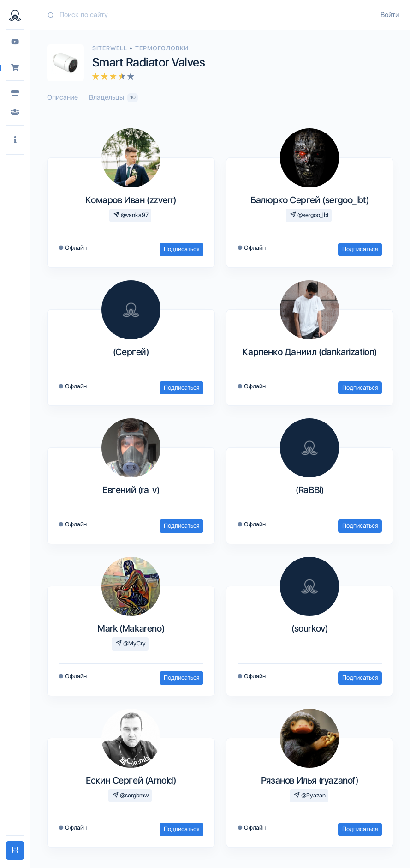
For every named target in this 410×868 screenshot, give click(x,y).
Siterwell (111, 48)
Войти (390, 15)
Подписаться (181, 249)
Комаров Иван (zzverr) (131, 200)
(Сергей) (131, 352)
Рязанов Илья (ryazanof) (310, 780)
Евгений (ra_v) (131, 490)
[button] (15, 140)
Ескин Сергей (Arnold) (131, 780)
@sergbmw (131, 795)
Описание (62, 97)
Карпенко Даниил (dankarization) (309, 352)
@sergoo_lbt (309, 215)
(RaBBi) (309, 490)
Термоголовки (162, 48)
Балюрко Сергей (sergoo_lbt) (309, 200)
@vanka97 (131, 215)
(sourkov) (309, 628)
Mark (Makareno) (131, 628)
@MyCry (131, 643)
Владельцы (113, 98)
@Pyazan (310, 795)
